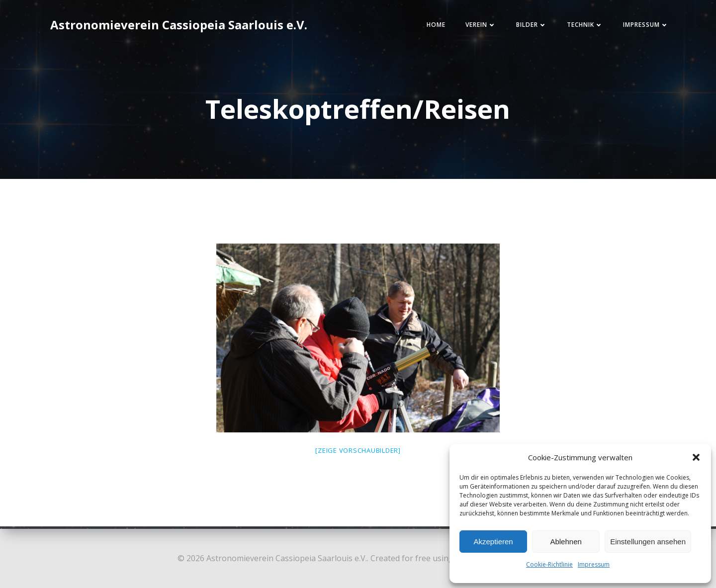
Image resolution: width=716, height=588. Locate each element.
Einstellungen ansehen (648, 542)
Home (431, 27)
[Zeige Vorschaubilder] (358, 454)
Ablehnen (566, 542)
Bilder (526, 27)
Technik (580, 27)
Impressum (594, 564)
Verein (475, 27)
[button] (696, 457)
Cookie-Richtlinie (549, 564)
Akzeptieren (493, 542)
